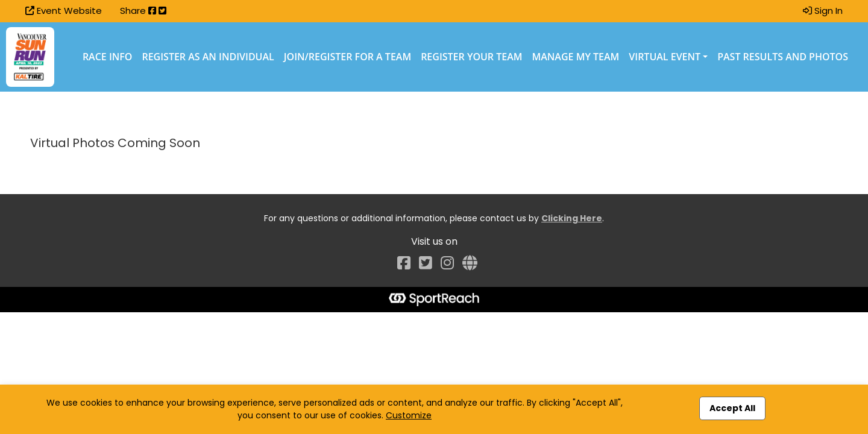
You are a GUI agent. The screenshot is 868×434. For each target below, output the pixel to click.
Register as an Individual (208, 57)
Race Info (108, 57)
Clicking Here (572, 218)
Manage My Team (576, 57)
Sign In (823, 11)
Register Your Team (471, 57)
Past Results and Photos (783, 57)
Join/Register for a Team (348, 57)
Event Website (64, 11)
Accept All (732, 408)
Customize (409, 415)
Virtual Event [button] (665, 57)
